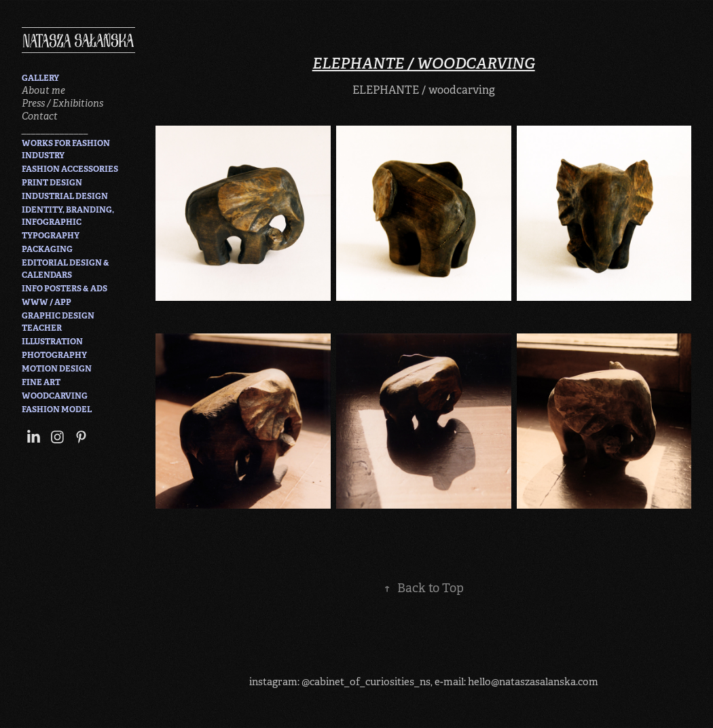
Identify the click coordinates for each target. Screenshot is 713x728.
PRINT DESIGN (52, 183)
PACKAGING (47, 249)
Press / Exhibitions (62, 103)
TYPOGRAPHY (51, 236)
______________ (55, 129)
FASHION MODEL (57, 409)
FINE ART (41, 382)
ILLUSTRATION (52, 342)
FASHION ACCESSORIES (70, 169)
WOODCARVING (55, 396)
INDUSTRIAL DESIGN (65, 196)
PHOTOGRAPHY (54, 355)
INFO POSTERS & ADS (65, 289)
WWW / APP (47, 302)
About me (43, 90)
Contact (40, 116)
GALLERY (40, 78)
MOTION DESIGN (57, 369)
